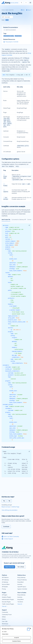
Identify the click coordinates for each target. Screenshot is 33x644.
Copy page (6, 17)
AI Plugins (5, 595)
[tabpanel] (16, 333)
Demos (4, 619)
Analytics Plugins (6, 597)
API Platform (5, 577)
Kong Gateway (21, 577)
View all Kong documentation (10, 510)
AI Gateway (5, 582)
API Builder (5, 587)
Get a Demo (21, 567)
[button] (29, 75)
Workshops (5, 624)
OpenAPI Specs (22, 587)
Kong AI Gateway (22, 580)
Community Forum (7, 615)
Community (5, 612)
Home (3, 10)
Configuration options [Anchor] (10, 159)
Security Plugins (6, 602)
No (9, 501)
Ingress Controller (22, 589)
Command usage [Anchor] (8, 447)
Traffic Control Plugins (8, 604)
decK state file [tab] (6, 220)
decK (7, 10)
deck (7, 20)
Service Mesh (6, 584)
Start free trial (10, 567)
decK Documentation (10, 30)
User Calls (5, 621)
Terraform (20, 602)
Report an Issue (6, 507)
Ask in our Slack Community (10, 537)
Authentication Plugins (8, 599)
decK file (11, 10)
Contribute (6, 527)
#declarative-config (9, 36)
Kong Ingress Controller (12, 42)
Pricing (4, 589)
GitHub (4, 617)
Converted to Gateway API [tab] (19, 220)
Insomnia (20, 584)
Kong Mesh (21, 582)
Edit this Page (16, 507)
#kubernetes (18, 36)
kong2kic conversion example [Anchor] (13, 206)
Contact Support (7, 539)
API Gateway (5, 580)
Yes (4, 501)
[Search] (22, 3)
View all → (5, 606)
